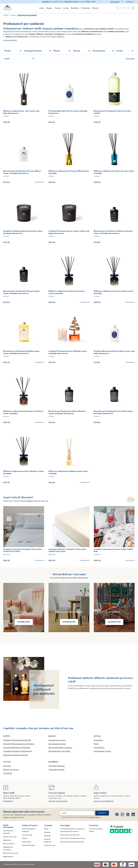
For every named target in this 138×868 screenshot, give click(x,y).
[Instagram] (122, 814)
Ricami (96, 8)
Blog (46, 829)
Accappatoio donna (57, 744)
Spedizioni (7, 840)
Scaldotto (98, 740)
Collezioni (86, 8)
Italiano (131, 2)
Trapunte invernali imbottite (16, 755)
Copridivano (99, 748)
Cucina (58, 8)
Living (66, 8)
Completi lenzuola (57, 766)
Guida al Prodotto (30, 825)
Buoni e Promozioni (11, 853)
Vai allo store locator (58, 801)
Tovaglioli (8, 773)
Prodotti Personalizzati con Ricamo (19, 744)
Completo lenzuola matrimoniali (18, 751)
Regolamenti (8, 857)
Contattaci (8, 801)
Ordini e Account (10, 837)
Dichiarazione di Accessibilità (72, 842)
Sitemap (47, 836)
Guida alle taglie (29, 845)
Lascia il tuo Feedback (104, 801)
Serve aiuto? (115, 2)
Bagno (50, 8)
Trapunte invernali (56, 770)
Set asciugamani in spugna (60, 748)
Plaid (96, 744)
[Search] (117, 8)
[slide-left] (129, 500)
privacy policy (95, 817)
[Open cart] (133, 8)
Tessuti (25, 838)
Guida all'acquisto (8, 826)
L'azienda (48, 825)
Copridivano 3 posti (102, 751)
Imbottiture (27, 842)
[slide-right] (133, 500)
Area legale (65, 825)
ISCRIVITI (102, 813)
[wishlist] (129, 8)
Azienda (47, 832)
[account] (124, 8)
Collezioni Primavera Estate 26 (17, 740)
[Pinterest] (128, 814)
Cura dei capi (27, 835)
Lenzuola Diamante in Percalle (17, 748)
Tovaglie (7, 766)
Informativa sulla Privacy (70, 835)
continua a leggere (10, 40)
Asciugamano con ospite (59, 751)
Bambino (75, 8)
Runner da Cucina (11, 770)
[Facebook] (117, 814)
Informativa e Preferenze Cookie (73, 838)
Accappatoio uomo (57, 740)
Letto (42, 8)
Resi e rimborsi (9, 844)
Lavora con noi (50, 845)
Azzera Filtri (130, 59)
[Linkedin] (133, 814)
